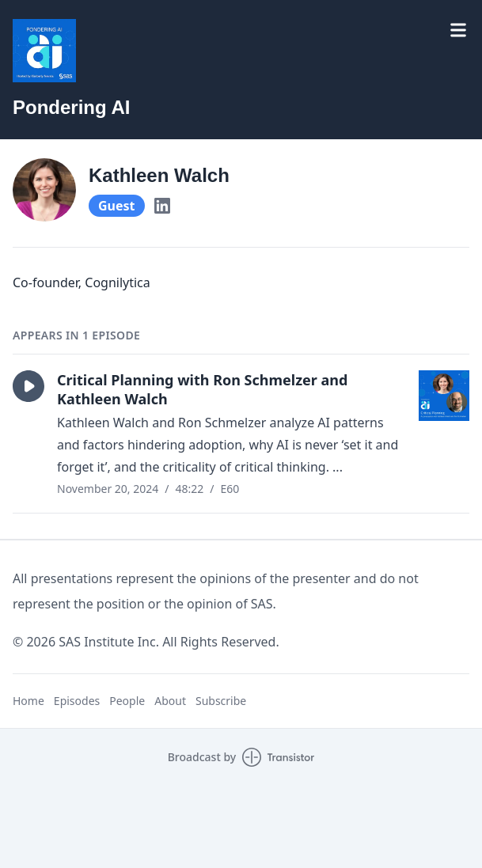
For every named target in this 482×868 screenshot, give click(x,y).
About (170, 701)
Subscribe (221, 701)
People (127, 701)
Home (28, 701)
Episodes (77, 701)
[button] (28, 386)
